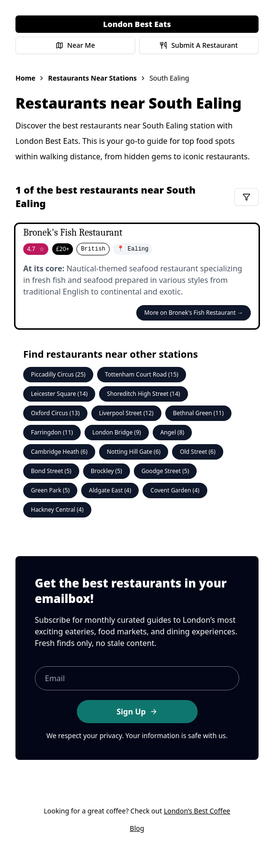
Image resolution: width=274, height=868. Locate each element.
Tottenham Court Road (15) (142, 374)
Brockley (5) (107, 471)
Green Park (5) (50, 490)
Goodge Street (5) (166, 471)
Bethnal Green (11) (198, 413)
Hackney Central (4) (57, 510)
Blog (137, 828)
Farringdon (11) (52, 432)
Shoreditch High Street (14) (143, 394)
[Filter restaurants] (246, 197)
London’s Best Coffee (197, 811)
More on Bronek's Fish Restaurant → (194, 313)
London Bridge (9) (117, 432)
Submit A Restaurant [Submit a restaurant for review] (199, 45)
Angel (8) (173, 432)
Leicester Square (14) (59, 394)
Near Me (75, 45)
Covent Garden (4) (175, 490)
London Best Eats (137, 24)
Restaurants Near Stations (92, 78)
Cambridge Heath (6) (59, 452)
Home (25, 78)
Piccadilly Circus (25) (58, 374)
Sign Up (137, 712)
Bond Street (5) (51, 471)
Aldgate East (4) (110, 490)
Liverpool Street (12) (126, 413)
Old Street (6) (198, 452)
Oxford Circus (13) (55, 413)
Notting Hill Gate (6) (134, 452)
